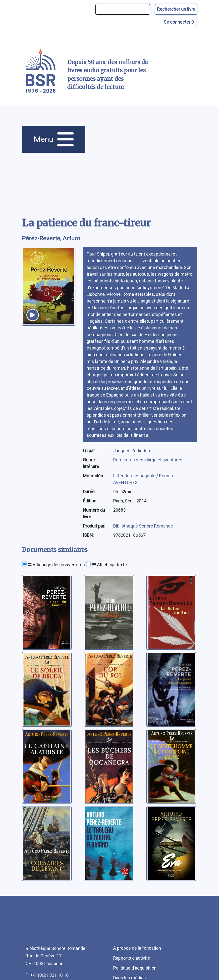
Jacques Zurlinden (132, 451)
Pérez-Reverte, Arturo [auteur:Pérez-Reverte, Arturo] (51, 238)
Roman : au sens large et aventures (148, 460)
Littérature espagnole (135, 476)
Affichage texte (109, 565)
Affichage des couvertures (56, 565)
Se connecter (179, 22)
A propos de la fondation (137, 948)
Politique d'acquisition (135, 968)
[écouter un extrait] (33, 315)
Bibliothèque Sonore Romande (143, 526)
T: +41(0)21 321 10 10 (47, 975)
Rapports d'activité (132, 958)
